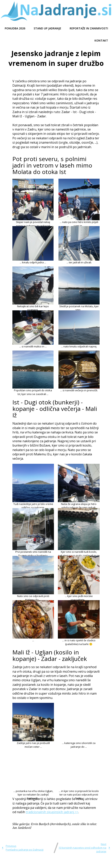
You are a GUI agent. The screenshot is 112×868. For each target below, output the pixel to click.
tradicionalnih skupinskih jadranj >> (52, 812)
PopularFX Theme (78, 863)
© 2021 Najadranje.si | (39, 863)
